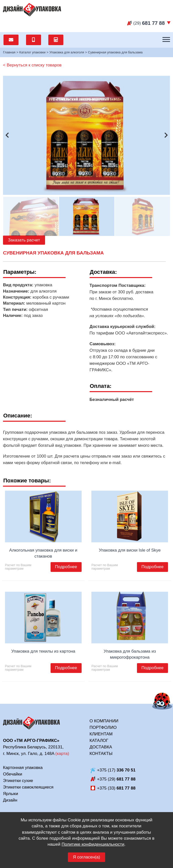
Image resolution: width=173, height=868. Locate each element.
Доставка (101, 747)
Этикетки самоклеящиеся (28, 787)
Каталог (99, 741)
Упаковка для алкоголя (67, 52)
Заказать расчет (24, 240)
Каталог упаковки (32, 52)
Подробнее (66, 567)
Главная (9, 52)
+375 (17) (116, 770)
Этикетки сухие (18, 781)
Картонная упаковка (23, 768)
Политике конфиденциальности (93, 844)
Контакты (101, 754)
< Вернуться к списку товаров (32, 65)
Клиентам (101, 734)
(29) (149, 23)
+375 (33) (116, 788)
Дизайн (10, 800)
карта (62, 754)
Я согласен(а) (86, 857)
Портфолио (103, 727)
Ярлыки (11, 794)
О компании (104, 721)
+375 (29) (116, 779)
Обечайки (13, 774)
